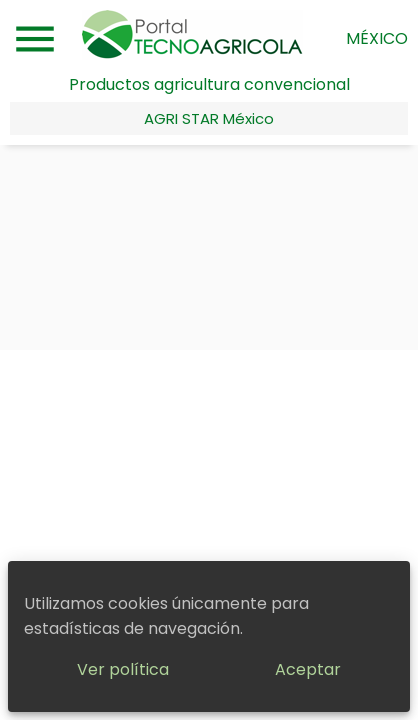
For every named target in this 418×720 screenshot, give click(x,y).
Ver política (123, 669)
